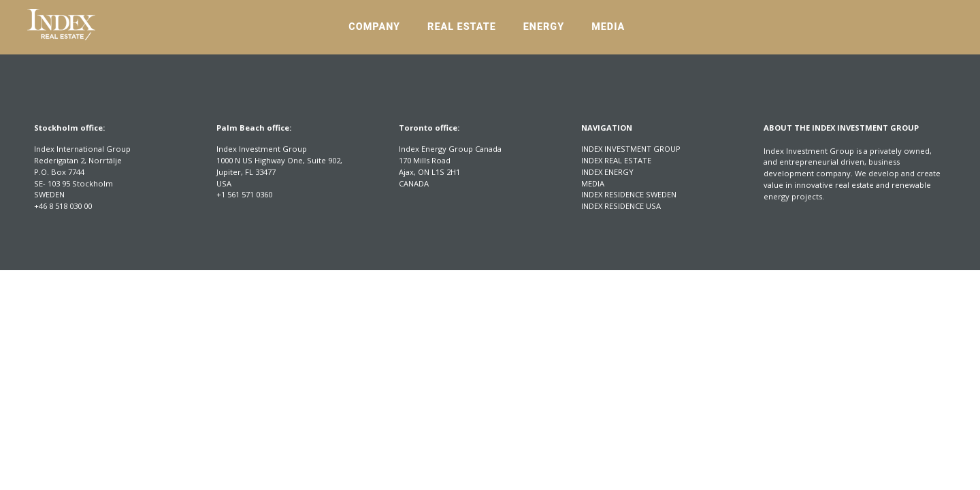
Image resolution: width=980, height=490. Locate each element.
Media (608, 27)
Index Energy (607, 172)
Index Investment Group (631, 149)
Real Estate (462, 27)
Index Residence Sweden (629, 194)
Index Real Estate (616, 160)
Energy (544, 27)
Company (374, 27)
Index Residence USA (621, 206)
